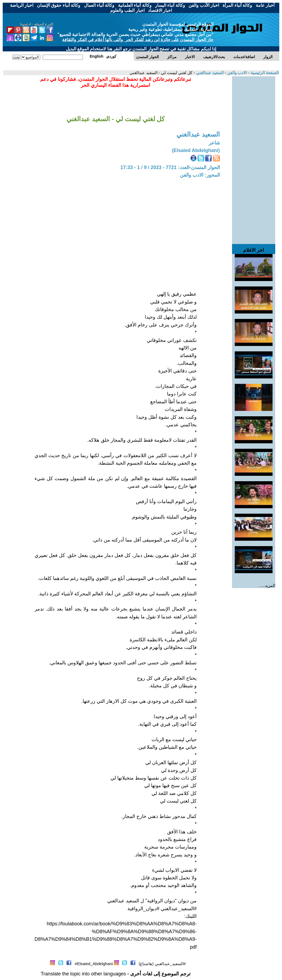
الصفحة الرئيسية (264, 73)
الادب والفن (236, 73)
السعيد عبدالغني (209, 73)
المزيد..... (267, 585)
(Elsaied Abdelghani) (196, 150)
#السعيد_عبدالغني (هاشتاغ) (162, 964)
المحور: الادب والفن (200, 175)
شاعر (214, 143)
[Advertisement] (254, 157)
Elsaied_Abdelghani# (94, 964)
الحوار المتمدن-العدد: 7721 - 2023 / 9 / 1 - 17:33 (170, 167)
